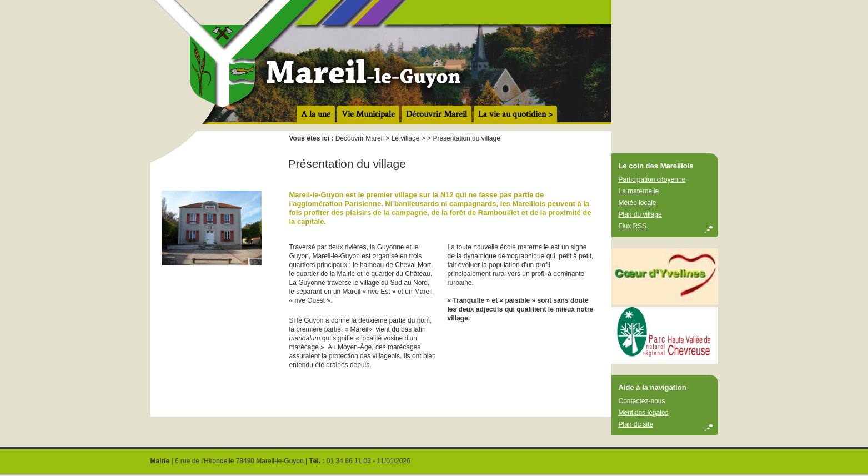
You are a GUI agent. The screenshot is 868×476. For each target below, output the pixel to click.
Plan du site (636, 424)
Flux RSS (633, 226)
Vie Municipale (368, 114)
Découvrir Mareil (436, 114)
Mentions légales (644, 413)
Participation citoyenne (652, 179)
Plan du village (640, 214)
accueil (434, 62)
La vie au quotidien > (515, 114)
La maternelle (639, 191)
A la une (316, 114)
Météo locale (638, 203)
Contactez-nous (642, 401)
